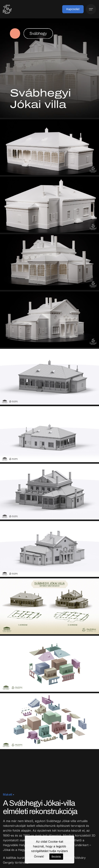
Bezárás (56, 857)
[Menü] (91, 9)
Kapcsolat (73, 9)
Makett (8, 795)
